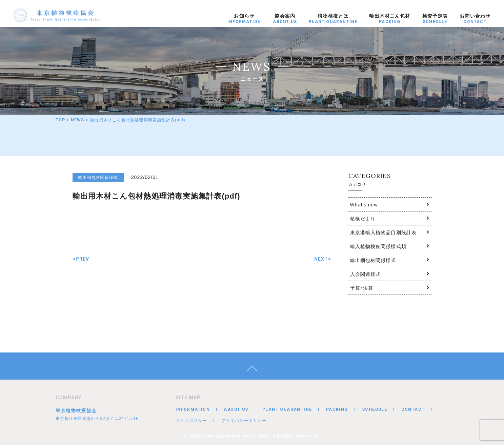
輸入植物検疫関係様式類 (378, 246)
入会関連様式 (366, 274)
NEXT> (323, 259)
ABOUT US (236, 409)
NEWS (78, 120)
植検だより (363, 218)
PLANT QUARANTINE (287, 409)
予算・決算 (362, 288)
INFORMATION (193, 409)
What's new (364, 204)
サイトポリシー (191, 420)
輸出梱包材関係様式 (373, 260)
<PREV (81, 259)
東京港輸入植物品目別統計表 (384, 232)
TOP (61, 120)
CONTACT (413, 409)
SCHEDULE (375, 409)
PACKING (337, 409)
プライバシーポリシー (244, 420)
